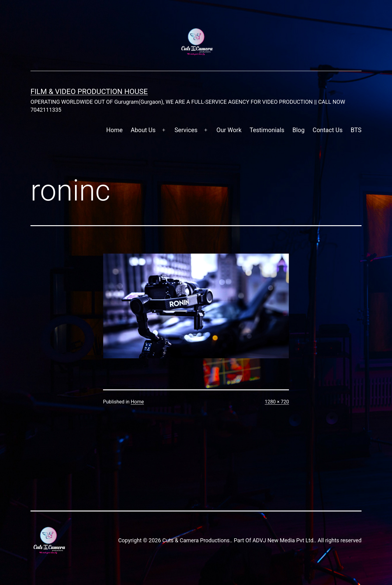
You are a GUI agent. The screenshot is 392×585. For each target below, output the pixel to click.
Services (186, 130)
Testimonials (267, 130)
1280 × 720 (277, 402)
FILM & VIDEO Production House (89, 92)
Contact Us (328, 130)
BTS (356, 130)
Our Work (229, 130)
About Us (143, 130)
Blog (298, 130)
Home (115, 130)
